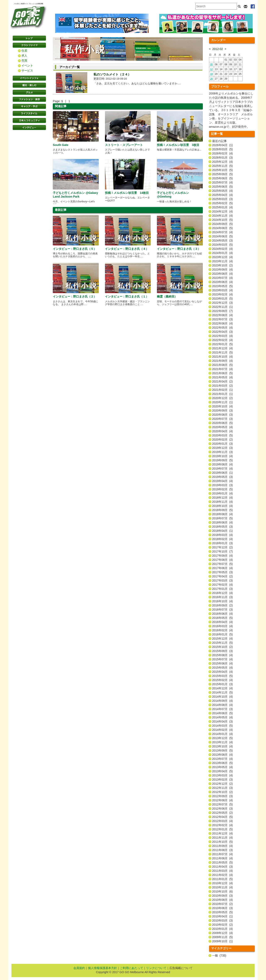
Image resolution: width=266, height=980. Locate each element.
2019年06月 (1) (223, 473)
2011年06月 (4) (223, 858)
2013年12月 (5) (223, 738)
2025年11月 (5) (223, 166)
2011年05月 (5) (223, 862)
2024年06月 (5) (223, 236)
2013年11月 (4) (223, 742)
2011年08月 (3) (223, 850)
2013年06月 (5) (223, 763)
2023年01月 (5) (223, 299)
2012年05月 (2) (223, 813)
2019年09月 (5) (223, 460)
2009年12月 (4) (223, 933)
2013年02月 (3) (223, 780)
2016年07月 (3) (223, 610)
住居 (24, 51)
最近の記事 (219, 141)
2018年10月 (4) (223, 506)
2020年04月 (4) (223, 431)
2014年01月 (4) (223, 734)
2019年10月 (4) (223, 456)
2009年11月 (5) (223, 937)
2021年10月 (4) (223, 357)
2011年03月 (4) (223, 871)
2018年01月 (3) (223, 543)
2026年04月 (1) (223, 145)
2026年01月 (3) (223, 158)
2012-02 (218, 49)
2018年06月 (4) (223, 522)
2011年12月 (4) (223, 833)
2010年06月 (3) (223, 908)
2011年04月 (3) (223, 867)
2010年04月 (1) (223, 916)
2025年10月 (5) (223, 170)
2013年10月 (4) (223, 746)
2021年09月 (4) (223, 361)
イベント (27, 66)
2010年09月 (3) (223, 896)
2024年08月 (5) (223, 228)
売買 (24, 61)
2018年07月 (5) (223, 518)
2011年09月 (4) (223, 846)
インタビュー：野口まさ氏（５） (75, 249)
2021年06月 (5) (223, 373)
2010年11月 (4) (223, 887)
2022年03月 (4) (223, 336)
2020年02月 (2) (223, 440)
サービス (27, 70)
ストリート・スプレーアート (124, 145)
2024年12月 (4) (223, 211)
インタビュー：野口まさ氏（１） (127, 296)
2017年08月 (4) (223, 560)
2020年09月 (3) (223, 410)
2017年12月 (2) (223, 547)
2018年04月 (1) (223, 531)
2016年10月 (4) (223, 601)
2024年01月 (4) (223, 253)
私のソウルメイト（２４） (112, 74)
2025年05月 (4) (223, 191)
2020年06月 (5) (223, 423)
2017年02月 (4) (223, 585)
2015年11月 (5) (223, 643)
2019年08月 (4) (223, 464)
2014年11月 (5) (223, 692)
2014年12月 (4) (223, 688)
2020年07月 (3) (223, 419)
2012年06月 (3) (223, 809)
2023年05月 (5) (223, 286)
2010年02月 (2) (223, 925)
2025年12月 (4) (223, 162)
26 (211, 79)
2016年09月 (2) (223, 605)
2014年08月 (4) (223, 705)
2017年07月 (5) (223, 564)
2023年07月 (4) (223, 278)
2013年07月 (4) (223, 759)
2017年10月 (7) (223, 551)
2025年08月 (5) (223, 178)
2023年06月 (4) (223, 282)
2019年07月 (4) (223, 469)
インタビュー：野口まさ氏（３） (179, 249)
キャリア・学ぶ (29, 106)
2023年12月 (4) (223, 257)
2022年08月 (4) (223, 315)
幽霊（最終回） (167, 296)
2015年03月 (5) (223, 676)
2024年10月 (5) (223, 220)
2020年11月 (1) (223, 402)
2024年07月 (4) (223, 232)
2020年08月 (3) (223, 415)
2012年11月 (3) (223, 788)
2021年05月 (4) (223, 377)
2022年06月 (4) (223, 323)
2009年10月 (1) (223, 941)
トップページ (29, 38)
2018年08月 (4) (223, 514)
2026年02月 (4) (223, 153)
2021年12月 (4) (223, 348)
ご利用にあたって (132, 968)
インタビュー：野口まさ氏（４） (127, 249)
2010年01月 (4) (223, 929)
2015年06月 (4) (223, 663)
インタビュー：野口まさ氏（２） (75, 296)
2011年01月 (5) (223, 879)
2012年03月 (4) (223, 821)
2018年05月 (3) (223, 527)
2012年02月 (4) (223, 825)
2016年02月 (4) (223, 630)
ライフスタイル (29, 113)
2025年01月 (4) (223, 207)
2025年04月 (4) (223, 195)
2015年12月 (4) (223, 639)
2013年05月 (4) (223, 767)
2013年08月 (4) (223, 755)
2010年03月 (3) (223, 920)
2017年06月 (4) (223, 568)
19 (211, 74)
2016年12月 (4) (223, 593)
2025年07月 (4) (223, 182)
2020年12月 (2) (223, 398)
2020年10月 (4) (223, 406)
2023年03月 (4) (223, 290)
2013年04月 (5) (223, 771)
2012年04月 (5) (223, 817)
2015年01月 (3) (223, 684)
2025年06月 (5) (223, 187)
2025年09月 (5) (223, 174)
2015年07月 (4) (223, 659)
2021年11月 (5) (223, 352)
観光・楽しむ (29, 85)
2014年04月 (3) (223, 721)
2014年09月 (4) (223, 701)
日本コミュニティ (29, 120)
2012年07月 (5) (223, 804)
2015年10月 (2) (223, 647)
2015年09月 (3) (223, 651)
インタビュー (29, 128)
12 (211, 69)
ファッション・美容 (29, 99)
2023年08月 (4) (223, 274)
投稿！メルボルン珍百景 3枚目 (178, 145)
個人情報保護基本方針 (102, 968)
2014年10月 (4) (223, 697)
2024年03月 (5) (223, 245)
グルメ (29, 92)
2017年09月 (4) (223, 556)
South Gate (61, 145)
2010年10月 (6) (223, 891)
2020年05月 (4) (223, 427)
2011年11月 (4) (223, 838)
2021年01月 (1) (223, 394)
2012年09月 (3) (223, 796)
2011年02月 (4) (223, 875)
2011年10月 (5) (223, 842)
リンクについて (156, 968)
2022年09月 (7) (223, 311)
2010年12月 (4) (223, 883)
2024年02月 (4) (223, 249)
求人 (24, 56)
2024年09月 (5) (223, 224)
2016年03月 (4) (223, 626)
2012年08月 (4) (223, 800)
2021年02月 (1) (223, 390)
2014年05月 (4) (223, 717)
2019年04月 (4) (223, 481)
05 (211, 64)
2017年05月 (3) (223, 572)
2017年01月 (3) (223, 589)
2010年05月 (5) (223, 912)
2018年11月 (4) (223, 502)
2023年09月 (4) (223, 270)
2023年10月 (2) (223, 265)
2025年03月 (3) (223, 199)
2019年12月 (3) (223, 448)
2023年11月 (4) (223, 261)
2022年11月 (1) (223, 307)
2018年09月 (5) (223, 510)
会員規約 (79, 968)
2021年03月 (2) (223, 386)
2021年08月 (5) (223, 365)
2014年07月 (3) (223, 709)
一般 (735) (219, 956)
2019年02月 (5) (223, 489)
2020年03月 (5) (223, 435)
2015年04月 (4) (223, 672)
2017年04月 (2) (223, 576)
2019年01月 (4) (223, 493)
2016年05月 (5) (223, 618)
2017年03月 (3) (223, 580)
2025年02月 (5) (223, 203)
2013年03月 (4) (223, 775)
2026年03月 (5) (223, 149)
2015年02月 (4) (223, 680)
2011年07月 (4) (223, 854)
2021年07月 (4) (223, 369)
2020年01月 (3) (223, 444)
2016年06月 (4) (223, 614)
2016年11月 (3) (223, 597)
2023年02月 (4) (223, 294)
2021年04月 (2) (223, 381)
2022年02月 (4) (223, 340)
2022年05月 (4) (223, 328)
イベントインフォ (29, 78)
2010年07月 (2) (223, 904)
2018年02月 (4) (223, 539)
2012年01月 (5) (223, 829)
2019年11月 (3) (223, 452)
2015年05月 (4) (223, 668)
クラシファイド (29, 45)
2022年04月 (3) (223, 332)
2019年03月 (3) (223, 485)
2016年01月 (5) (223, 634)
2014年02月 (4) (223, 730)
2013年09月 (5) (223, 750)
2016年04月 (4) (223, 622)
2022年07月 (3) (223, 319)
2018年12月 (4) (223, 498)
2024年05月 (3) (223, 240)
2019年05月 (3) (223, 477)
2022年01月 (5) (223, 344)
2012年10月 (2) (223, 792)
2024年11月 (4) (223, 216)
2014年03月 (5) (223, 726)
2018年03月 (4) (223, 535)
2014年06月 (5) (223, 713)
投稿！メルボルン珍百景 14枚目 (127, 193)
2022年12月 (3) (223, 303)
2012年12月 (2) (223, 784)
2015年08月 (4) (223, 655)
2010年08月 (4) (223, 900)
